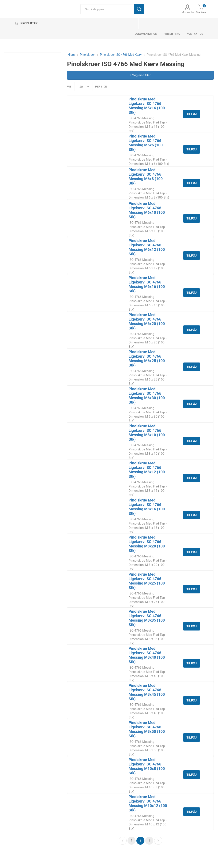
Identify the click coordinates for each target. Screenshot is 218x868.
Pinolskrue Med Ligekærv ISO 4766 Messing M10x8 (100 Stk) (147, 766)
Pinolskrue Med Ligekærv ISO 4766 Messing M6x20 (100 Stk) (147, 321)
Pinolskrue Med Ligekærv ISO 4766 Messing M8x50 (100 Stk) (147, 729)
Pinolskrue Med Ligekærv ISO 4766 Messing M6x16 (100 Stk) (147, 284)
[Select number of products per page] (83, 87)
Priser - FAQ (172, 34)
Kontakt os (195, 34)
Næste (158, 841)
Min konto (188, 12)
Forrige (123, 841)
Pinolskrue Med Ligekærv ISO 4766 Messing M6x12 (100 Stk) (147, 247)
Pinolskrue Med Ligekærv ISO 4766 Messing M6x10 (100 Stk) (147, 210)
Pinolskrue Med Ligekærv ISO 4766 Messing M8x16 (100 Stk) (147, 507)
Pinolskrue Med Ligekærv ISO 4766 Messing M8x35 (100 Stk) (147, 618)
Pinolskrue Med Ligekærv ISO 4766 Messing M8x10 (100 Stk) (147, 433)
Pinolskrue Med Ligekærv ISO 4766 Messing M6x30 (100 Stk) (147, 396)
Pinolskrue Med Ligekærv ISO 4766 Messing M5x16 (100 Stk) (147, 106)
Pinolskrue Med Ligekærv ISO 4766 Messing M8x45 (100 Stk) (147, 692)
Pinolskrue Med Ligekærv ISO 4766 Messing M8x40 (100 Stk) (147, 655)
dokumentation (146, 34)
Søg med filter (140, 75)
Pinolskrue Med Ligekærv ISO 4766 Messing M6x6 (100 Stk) (146, 143)
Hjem (71, 55)
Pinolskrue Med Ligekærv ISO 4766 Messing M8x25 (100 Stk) (147, 581)
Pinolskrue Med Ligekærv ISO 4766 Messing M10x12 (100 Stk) (148, 803)
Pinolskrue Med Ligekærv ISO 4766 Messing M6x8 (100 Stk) (146, 176)
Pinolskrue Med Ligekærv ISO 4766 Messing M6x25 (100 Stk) (147, 358)
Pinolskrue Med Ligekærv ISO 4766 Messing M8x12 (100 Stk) (147, 470)
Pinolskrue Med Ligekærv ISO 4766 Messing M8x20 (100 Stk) (147, 544)
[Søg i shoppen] (107, 9)
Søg (139, 9)
